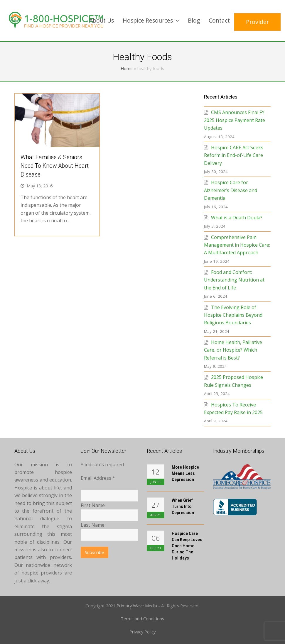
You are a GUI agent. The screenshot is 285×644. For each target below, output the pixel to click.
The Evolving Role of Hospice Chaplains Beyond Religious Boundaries (233, 315)
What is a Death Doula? (237, 218)
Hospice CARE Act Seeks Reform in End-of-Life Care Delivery (234, 155)
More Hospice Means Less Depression (185, 473)
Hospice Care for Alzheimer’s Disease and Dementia (231, 190)
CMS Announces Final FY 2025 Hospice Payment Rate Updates (235, 120)
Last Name (93, 525)
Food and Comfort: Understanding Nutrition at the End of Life (234, 280)
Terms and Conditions (142, 618)
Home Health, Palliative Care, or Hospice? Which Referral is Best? (233, 350)
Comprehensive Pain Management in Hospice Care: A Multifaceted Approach (237, 245)
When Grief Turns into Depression (183, 506)
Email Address (98, 478)
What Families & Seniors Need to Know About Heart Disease (55, 166)
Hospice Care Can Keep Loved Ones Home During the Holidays (187, 546)
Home (127, 68)
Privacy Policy (142, 632)
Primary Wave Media (137, 606)
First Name (93, 505)
